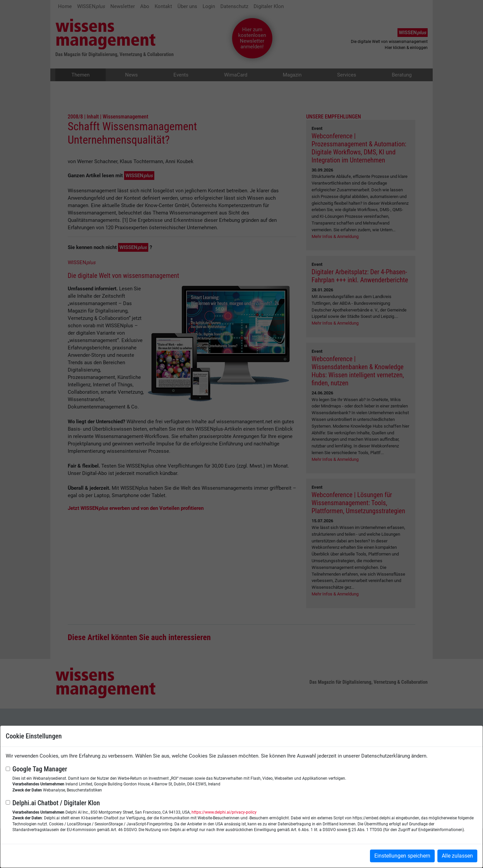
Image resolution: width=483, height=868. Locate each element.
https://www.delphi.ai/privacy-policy (224, 812)
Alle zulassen (457, 856)
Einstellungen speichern (402, 856)
